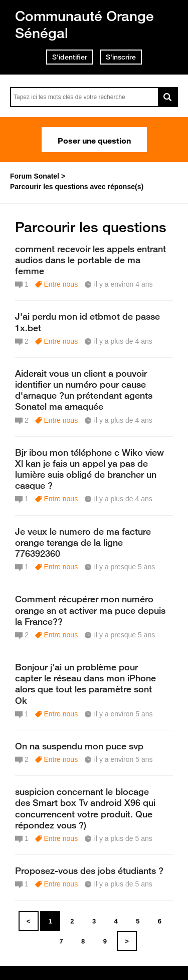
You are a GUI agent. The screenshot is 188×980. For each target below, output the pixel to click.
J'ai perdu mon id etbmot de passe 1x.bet (87, 322)
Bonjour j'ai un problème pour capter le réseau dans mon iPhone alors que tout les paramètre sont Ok (85, 683)
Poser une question (94, 140)
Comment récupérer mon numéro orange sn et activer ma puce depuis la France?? (90, 610)
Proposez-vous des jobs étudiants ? (89, 870)
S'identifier (70, 57)
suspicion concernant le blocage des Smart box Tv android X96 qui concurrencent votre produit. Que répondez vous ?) (85, 808)
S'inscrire (121, 57)
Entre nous (61, 284)
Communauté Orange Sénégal (84, 24)
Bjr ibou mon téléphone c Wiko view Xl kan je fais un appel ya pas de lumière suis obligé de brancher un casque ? (89, 469)
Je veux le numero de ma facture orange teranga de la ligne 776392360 (83, 542)
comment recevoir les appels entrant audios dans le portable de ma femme (90, 260)
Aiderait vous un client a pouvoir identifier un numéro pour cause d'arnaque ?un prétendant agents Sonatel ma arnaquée (84, 390)
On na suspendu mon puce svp (79, 746)
